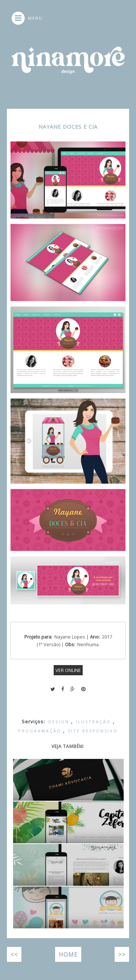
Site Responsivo (93, 731)
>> (122, 955)
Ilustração (93, 722)
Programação (40, 731)
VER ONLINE (68, 670)
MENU (35, 18)
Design (59, 722)
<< (14, 955)
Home (68, 955)
